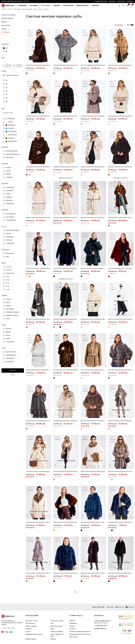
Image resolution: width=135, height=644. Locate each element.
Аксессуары (6, 25)
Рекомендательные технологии (80, 634)
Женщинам (22, 6)
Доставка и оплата (32, 621)
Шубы (35, 9)
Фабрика (57, 6)
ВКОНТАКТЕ (121, 2)
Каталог (10, 9)
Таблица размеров (57, 631)
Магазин (72, 621)
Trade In (28, 631)
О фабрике (73, 623)
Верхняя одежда (27, 9)
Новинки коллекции (9, 15)
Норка (40, 9)
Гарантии (29, 629)
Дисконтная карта (56, 626)
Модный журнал (82, 6)
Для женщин (17, 9)
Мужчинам (34, 6)
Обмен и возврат (31, 626)
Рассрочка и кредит (57, 621)
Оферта (53, 639)
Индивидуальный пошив (34, 634)
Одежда (4, 22)
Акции (52, 629)
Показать (13, 370)
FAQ (52, 623)
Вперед (84, 592)
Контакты (95, 6)
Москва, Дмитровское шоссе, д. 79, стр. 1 (15, 1)
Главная (4, 9)
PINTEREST (130, 2)
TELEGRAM (112, 2)
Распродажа (46, 6)
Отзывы (72, 626)
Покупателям (68, 6)
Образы (4, 29)
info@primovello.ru (100, 628)
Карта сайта (73, 637)
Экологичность (30, 623)
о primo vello (76, 616)
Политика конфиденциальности (80, 631)
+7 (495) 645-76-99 (100, 1)
